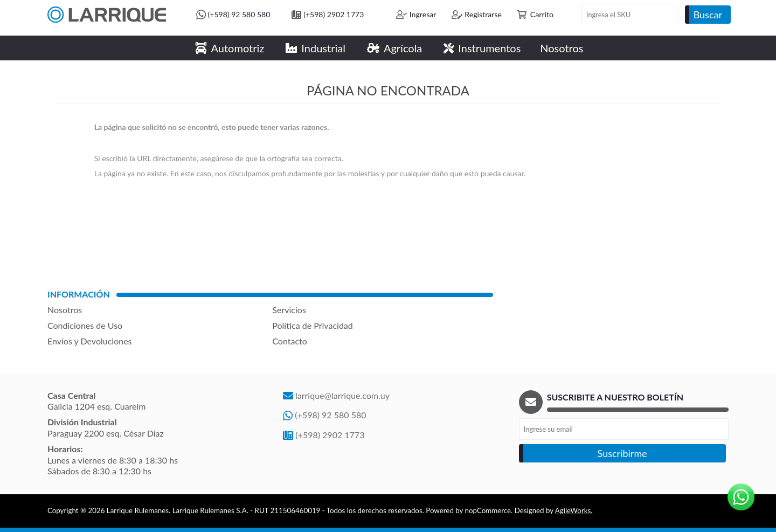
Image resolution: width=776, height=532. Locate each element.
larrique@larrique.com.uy (342, 395)
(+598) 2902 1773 (334, 14)
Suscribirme (622, 453)
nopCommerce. (489, 510)
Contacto (290, 341)
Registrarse (483, 14)
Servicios (289, 310)
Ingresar (423, 14)
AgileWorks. (574, 510)
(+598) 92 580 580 (239, 14)
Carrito (542, 14)
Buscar (708, 15)
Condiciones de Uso (85, 325)
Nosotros (65, 310)
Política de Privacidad (312, 325)
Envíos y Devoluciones (90, 341)
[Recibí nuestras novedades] (624, 429)
